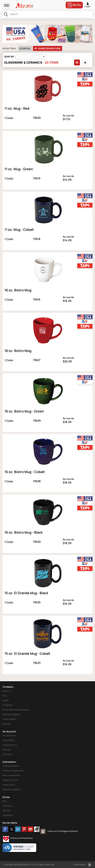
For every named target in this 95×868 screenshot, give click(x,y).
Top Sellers (8, 815)
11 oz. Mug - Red (17, 108)
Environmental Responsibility (16, 710)
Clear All (25, 48)
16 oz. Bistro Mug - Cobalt (25, 472)
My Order (7, 750)
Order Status (8, 740)
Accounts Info (9, 735)
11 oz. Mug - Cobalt (19, 230)
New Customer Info (11, 775)
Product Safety (9, 719)
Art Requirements (11, 766)
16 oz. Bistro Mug (18, 290)
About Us (7, 691)
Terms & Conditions (11, 789)
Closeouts (7, 806)
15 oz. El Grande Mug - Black (26, 593)
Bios (4, 696)
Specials (6, 811)
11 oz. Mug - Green (19, 169)
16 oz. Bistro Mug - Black (24, 532)
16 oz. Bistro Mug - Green (24, 411)
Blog (5, 801)
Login (88, 5)
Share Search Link (47, 49)
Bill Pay (74, 5)
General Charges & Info (13, 771)
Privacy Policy (9, 785)
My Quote (7, 754)
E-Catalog (7, 705)
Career (6, 700)
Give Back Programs (12, 714)
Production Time (10, 780)
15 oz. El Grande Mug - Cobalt (27, 653)
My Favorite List (10, 745)
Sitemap (6, 724)
